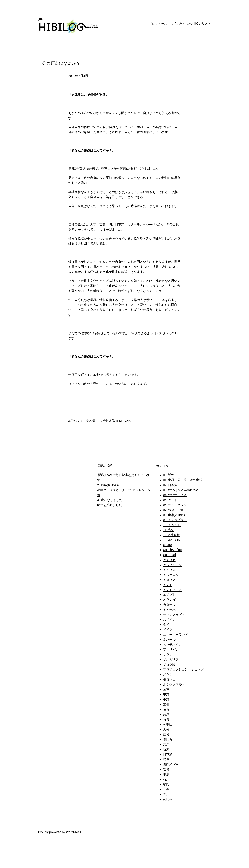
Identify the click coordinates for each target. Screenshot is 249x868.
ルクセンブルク (174, 684)
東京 (166, 774)
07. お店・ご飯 (173, 510)
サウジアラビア (174, 615)
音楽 (166, 789)
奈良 (166, 734)
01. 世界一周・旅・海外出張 (183, 480)
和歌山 (168, 724)
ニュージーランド (176, 635)
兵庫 (166, 714)
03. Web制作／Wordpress (181, 490)
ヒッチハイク (172, 644)
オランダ (169, 600)
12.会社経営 (107, 421)
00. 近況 (169, 475)
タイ (166, 625)
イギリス (169, 570)
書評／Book (171, 764)
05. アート (170, 500)
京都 (166, 704)
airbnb (167, 545)
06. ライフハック (175, 505)
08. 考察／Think (174, 515)
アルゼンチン (172, 565)
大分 (166, 729)
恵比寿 (168, 739)
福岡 (166, 784)
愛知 (166, 744)
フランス (169, 654)
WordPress (74, 832)
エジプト (169, 595)
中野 (166, 694)
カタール (169, 605)
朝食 (166, 769)
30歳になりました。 (111, 500)
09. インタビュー (175, 520)
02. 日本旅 (170, 485)
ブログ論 (169, 665)
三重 (166, 689)
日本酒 (168, 754)
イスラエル (171, 575)
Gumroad (169, 555)
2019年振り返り (108, 485)
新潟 (166, 749)
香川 (166, 794)
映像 (166, 759)
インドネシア (172, 590)
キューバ (169, 610)
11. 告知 (169, 530)
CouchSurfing (172, 550)
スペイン (169, 619)
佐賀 (166, 709)
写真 (166, 719)
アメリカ (169, 560)
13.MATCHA (123, 421)
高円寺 (168, 799)
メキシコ (169, 674)
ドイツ (168, 630)
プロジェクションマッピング (183, 669)
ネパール (169, 640)
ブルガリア (171, 659)
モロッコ (169, 679)
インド (168, 585)
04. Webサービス (175, 495)
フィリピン (171, 649)
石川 (166, 779)
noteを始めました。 (111, 505)
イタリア (169, 580)
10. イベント (172, 525)
